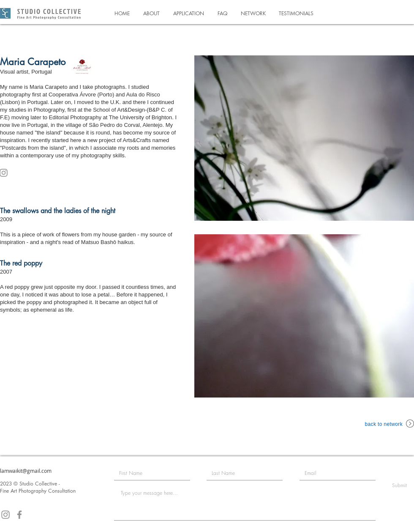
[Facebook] (19, 515)
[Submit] (399, 485)
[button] (151, 13)
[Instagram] (5, 515)
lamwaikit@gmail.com (26, 471)
